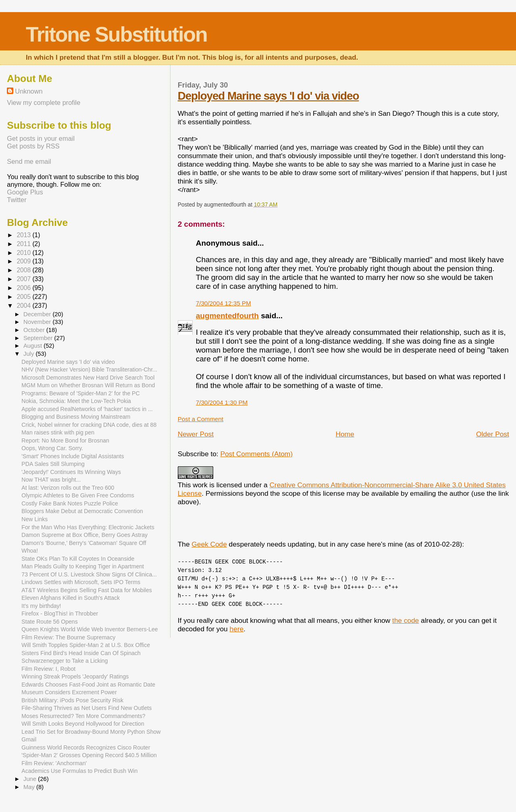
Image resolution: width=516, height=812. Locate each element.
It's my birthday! (41, 606)
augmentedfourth (227, 316)
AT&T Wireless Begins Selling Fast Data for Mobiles (86, 590)
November (38, 322)
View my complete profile (44, 102)
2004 (24, 306)
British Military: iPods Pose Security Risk (72, 700)
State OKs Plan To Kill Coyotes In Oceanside (78, 559)
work (200, 485)
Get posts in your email (41, 138)
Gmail (29, 739)
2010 (24, 253)
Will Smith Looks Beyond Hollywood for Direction (83, 724)
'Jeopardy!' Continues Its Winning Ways (71, 472)
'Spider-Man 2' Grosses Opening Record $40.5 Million (89, 755)
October (35, 330)
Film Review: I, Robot (48, 669)
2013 (24, 235)
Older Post (493, 434)
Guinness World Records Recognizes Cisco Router (86, 747)
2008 (24, 270)
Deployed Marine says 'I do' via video (268, 96)
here (236, 629)
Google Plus (25, 192)
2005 (24, 297)
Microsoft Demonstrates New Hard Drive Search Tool (88, 378)
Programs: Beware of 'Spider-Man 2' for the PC (80, 393)
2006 (24, 288)
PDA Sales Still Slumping (53, 464)
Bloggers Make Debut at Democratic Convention (82, 511)
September (39, 338)
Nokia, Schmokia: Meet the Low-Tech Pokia (76, 401)
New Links (34, 519)
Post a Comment (201, 419)
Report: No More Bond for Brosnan (65, 440)
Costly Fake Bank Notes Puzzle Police (70, 503)
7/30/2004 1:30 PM (222, 402)
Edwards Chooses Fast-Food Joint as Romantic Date (88, 685)
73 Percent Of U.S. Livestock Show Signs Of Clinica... (89, 574)
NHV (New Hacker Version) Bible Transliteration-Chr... (89, 369)
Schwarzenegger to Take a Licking (64, 661)
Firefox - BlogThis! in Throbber (60, 614)
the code (406, 620)
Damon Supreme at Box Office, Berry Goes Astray (84, 535)
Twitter (17, 200)
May (30, 787)
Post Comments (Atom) (256, 454)
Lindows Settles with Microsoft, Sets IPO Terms (81, 582)
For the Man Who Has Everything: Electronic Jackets (88, 527)
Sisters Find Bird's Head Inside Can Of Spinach (81, 653)
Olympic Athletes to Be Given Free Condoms (78, 495)
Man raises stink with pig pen (58, 432)
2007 (24, 279)
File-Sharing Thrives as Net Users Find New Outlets (86, 708)
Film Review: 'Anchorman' (54, 763)
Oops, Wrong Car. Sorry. (52, 448)
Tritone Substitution (117, 34)
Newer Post (196, 434)
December (38, 314)
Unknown (29, 91)
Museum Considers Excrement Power (69, 692)
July (29, 354)
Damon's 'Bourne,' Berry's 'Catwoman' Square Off (84, 543)
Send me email (29, 161)
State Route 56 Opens (49, 622)
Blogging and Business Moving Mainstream (76, 417)
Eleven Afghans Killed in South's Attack (71, 598)
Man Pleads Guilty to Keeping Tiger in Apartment (83, 566)
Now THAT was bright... (51, 480)
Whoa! (30, 551)
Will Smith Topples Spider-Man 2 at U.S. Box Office (86, 645)
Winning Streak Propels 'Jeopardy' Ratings (75, 676)
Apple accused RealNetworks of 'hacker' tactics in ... (87, 409)
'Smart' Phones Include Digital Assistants (73, 456)
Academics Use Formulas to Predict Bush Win (79, 771)
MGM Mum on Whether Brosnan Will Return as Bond (88, 385)
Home (345, 434)
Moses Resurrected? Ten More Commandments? (83, 716)
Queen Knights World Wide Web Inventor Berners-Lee (89, 629)
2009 (24, 261)
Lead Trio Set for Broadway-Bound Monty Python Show (91, 732)
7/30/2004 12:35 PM (224, 303)
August (33, 346)
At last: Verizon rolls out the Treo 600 (68, 488)
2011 (24, 244)
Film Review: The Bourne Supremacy (68, 637)
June (31, 779)
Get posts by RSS (33, 146)
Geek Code (209, 544)
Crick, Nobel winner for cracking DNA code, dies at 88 (89, 425)
